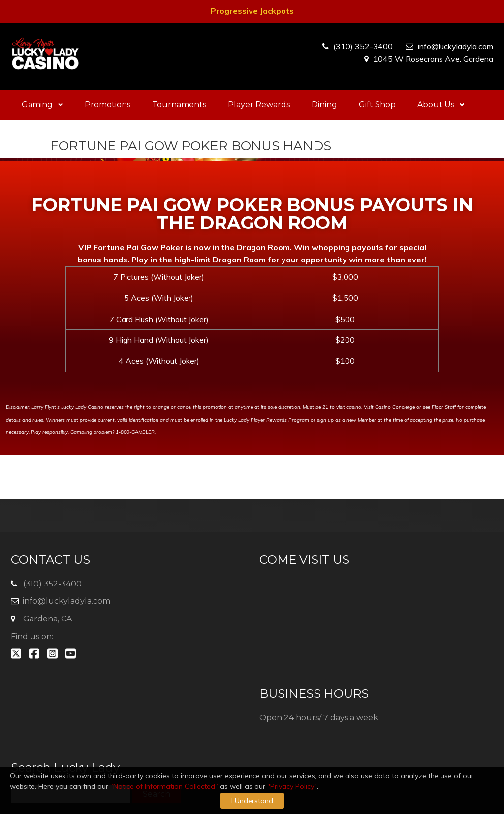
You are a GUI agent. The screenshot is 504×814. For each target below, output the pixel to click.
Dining (324, 105)
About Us (441, 105)
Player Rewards (259, 105)
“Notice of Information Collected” (164, 786)
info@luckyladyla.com (456, 46)
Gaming (42, 105)
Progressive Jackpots (252, 11)
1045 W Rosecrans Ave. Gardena (433, 59)
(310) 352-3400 (363, 46)
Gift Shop (377, 105)
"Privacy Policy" (292, 786)
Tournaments (179, 105)
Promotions (108, 105)
